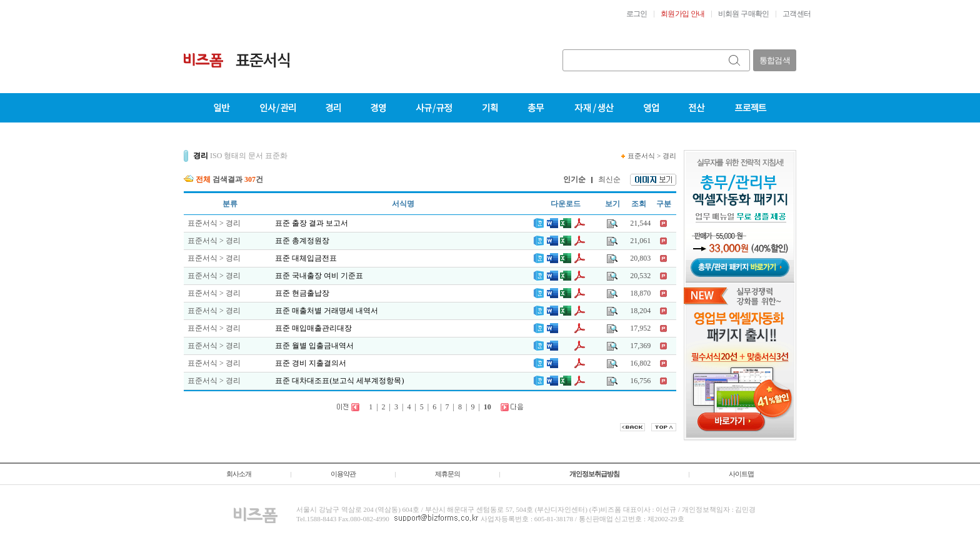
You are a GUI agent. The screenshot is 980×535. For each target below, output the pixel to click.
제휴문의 (447, 474)
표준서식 (641, 156)
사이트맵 (741, 474)
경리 (669, 156)
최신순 (609, 179)
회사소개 (239, 474)
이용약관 (343, 474)
